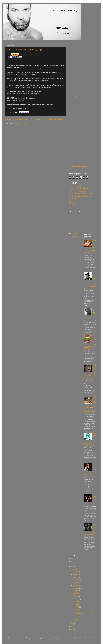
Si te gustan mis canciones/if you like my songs (24, 50)
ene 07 (77, 617)
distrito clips (73, 201)
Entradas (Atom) (21, 123)
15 (72, 561)
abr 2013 (76, 591)
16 (72, 559)
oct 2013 (76, 575)
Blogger (52, 640)
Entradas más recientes (17, 119)
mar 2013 (76, 594)
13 (72, 567)
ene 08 (77, 610)
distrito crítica (73, 199)
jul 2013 (75, 583)
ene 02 (77, 620)
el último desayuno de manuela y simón (81, 194)
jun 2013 (76, 585)
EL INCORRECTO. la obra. (77, 191)
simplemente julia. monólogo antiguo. (80, 196)
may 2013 (76, 588)
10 (72, 629)
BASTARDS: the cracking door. (79, 189)
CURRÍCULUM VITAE (76, 206)
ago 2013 (76, 580)
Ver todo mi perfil (74, 236)
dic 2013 (76, 569)
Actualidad (72, 204)
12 (72, 624)
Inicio (38, 119)
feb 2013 (76, 596)
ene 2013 (76, 599)
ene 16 (77, 607)
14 (72, 564)
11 (72, 626)
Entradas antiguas (57, 119)
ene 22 (77, 604)
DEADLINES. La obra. (76, 186)
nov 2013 (76, 572)
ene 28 (77, 601)
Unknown (74, 234)
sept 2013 (76, 577)
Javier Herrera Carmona (79, 166)
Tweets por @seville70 (76, 96)
